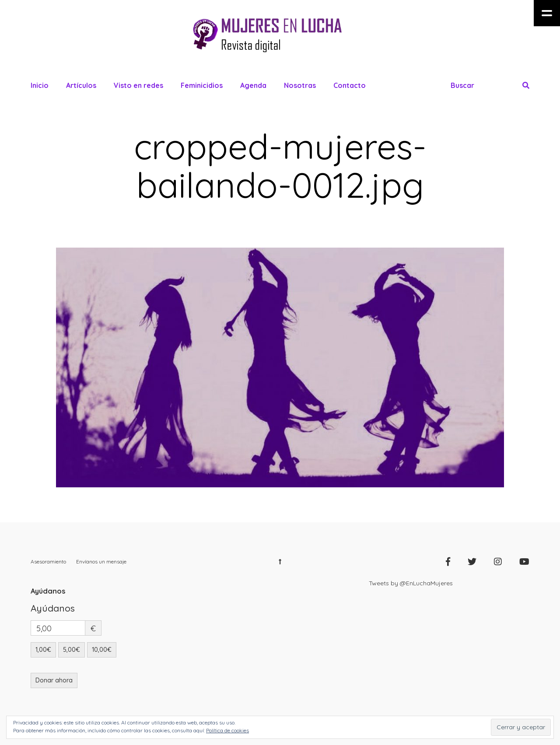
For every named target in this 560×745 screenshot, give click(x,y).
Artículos (81, 85)
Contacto (350, 85)
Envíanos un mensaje (101, 561)
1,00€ (43, 650)
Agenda (253, 85)
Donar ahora (54, 680)
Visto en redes (138, 85)
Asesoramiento (48, 561)
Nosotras (300, 85)
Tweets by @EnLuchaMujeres (411, 583)
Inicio (40, 85)
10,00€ (102, 650)
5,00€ (72, 650)
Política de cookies (227, 730)
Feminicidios (202, 85)
